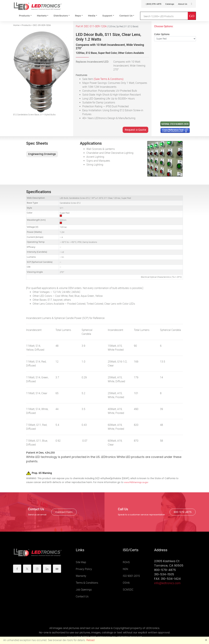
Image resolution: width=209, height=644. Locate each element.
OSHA (126, 583)
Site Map (81, 562)
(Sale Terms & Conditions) (109, 79)
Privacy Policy (84, 569)
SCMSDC (128, 590)
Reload (90, 640)
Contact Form (64, 512)
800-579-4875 (183, 512)
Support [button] (107, 16)
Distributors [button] (61, 16)
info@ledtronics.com (167, 583)
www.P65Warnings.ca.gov (136, 482)
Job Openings (84, 590)
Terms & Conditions (87, 583)
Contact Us (82, 596)
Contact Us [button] (126, 16)
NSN (125, 569)
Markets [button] (42, 16)
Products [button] (24, 16)
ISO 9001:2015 (131, 576)
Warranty (81, 576)
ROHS (126, 562)
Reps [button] (78, 16)
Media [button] (92, 16)
